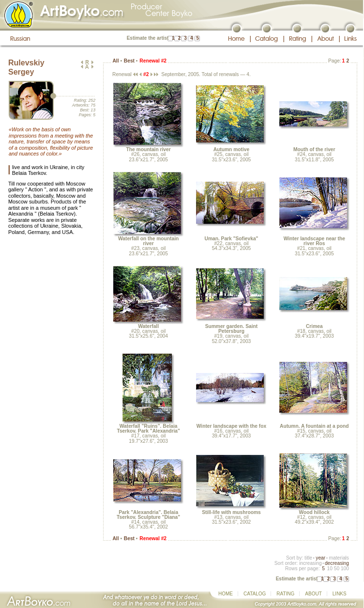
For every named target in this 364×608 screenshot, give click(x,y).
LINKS (340, 594)
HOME (226, 594)
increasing (311, 563)
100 (345, 569)
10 (329, 569)
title (308, 558)
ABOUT (313, 594)
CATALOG (255, 594)
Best (129, 61)
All (115, 61)
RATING (285, 594)
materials (339, 558)
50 (337, 569)
